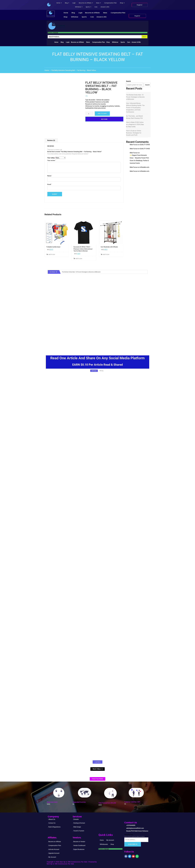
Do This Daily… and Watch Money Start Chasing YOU (134, 117)
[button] (66, 13)
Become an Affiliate (92, 13)
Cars (92, 17)
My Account (110, 840)
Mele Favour (134, 145)
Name (50, 176)
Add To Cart (51, 254)
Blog (73, 13)
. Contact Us (52, 823)
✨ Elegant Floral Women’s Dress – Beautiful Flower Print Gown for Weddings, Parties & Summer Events (139, 159)
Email (50, 184)
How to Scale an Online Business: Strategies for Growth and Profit (134, 133)
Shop (66, 17)
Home (66, 13)
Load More (97, 762)
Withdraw (75, 17)
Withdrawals (104, 844)
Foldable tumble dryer (53, 247)
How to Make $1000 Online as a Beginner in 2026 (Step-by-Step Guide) (135, 124)
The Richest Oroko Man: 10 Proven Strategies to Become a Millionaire (135, 97)
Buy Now (104, 119)
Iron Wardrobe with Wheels (109, 247)
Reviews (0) (51, 140)
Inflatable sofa (145, 167)
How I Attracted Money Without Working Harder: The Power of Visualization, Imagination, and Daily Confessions (135, 108)
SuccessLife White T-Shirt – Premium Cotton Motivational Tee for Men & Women (83, 249)
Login (80, 13)
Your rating (51, 158)
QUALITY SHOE (145, 145)
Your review (52, 160)
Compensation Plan (118, 13)
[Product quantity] (89, 114)
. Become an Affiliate (54, 842)
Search (128, 81)
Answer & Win (102, 17)
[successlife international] (49, 5)
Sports (84, 17)
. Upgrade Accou (53, 853)
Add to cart (102, 113)
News (105, 13)
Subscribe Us (133, 844)
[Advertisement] (98, 336)
